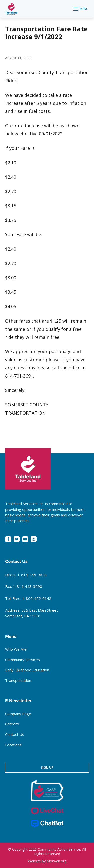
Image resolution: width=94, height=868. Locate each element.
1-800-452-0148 (37, 598)
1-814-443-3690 (27, 586)
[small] (8, 539)
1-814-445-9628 (32, 575)
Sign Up (47, 768)
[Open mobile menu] (81, 9)
